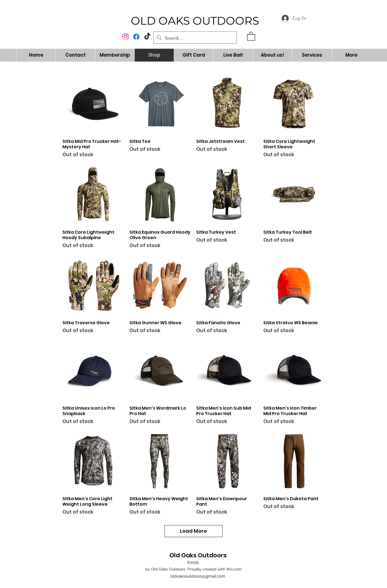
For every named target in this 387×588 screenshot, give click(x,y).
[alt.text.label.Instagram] (125, 37)
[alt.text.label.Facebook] (136, 37)
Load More (194, 531)
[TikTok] (147, 37)
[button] (251, 36)
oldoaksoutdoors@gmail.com (198, 576)
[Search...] (195, 38)
